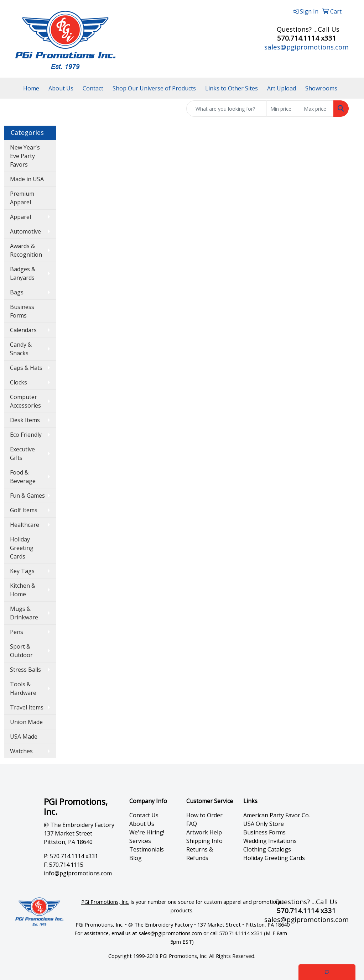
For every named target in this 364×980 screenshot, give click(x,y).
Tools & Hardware (23, 688)
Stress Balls (25, 670)
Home (31, 88)
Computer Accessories (25, 401)
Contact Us (144, 815)
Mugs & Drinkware (24, 613)
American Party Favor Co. (277, 815)
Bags (17, 292)
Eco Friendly (26, 435)
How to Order (204, 815)
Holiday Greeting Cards (22, 548)
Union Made (26, 722)
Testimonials (147, 849)
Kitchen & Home (23, 590)
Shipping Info (204, 841)
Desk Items (25, 420)
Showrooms (321, 88)
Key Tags (22, 571)
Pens (17, 632)
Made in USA (27, 179)
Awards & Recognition (26, 250)
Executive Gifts (22, 454)
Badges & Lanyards (23, 273)
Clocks (19, 382)
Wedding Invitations (270, 841)
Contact (93, 88)
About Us (61, 88)
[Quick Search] (227, 109)
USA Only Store (264, 824)
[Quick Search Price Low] (283, 109)
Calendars (23, 330)
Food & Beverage (23, 477)
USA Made (24, 737)
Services (140, 841)
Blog (136, 858)
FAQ (192, 824)
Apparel (20, 217)
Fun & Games (27, 496)
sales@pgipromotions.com (306, 47)
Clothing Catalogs (267, 849)
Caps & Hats (26, 368)
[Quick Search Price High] (317, 109)
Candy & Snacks (21, 349)
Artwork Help (204, 832)
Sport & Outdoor (21, 651)
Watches (21, 751)
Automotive (25, 231)
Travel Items (27, 707)
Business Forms (22, 311)
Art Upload (282, 88)
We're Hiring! (147, 832)
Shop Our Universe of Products (154, 88)
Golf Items (24, 510)
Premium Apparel (22, 198)
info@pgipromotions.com (78, 873)
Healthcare (25, 525)
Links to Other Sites (232, 88)
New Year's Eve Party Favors (25, 156)
